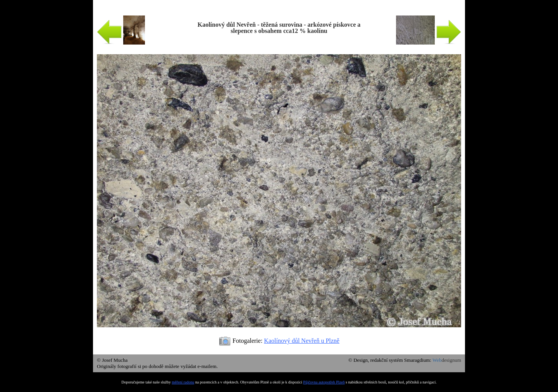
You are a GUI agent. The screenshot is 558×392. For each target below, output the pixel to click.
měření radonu (183, 382)
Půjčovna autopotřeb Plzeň (324, 382)
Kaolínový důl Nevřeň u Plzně (302, 341)
